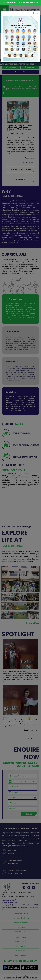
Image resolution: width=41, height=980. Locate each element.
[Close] (35, 13)
